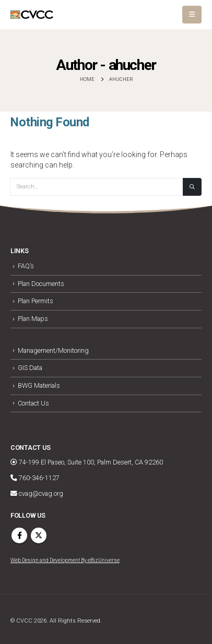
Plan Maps (33, 319)
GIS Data (30, 368)
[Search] (192, 187)
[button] (192, 15)
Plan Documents (41, 284)
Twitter (39, 535)
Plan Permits (36, 301)
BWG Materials (39, 385)
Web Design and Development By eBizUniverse (65, 560)
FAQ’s (26, 266)
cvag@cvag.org (37, 493)
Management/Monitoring (53, 350)
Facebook (19, 535)
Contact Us (33, 403)
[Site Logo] (32, 15)
